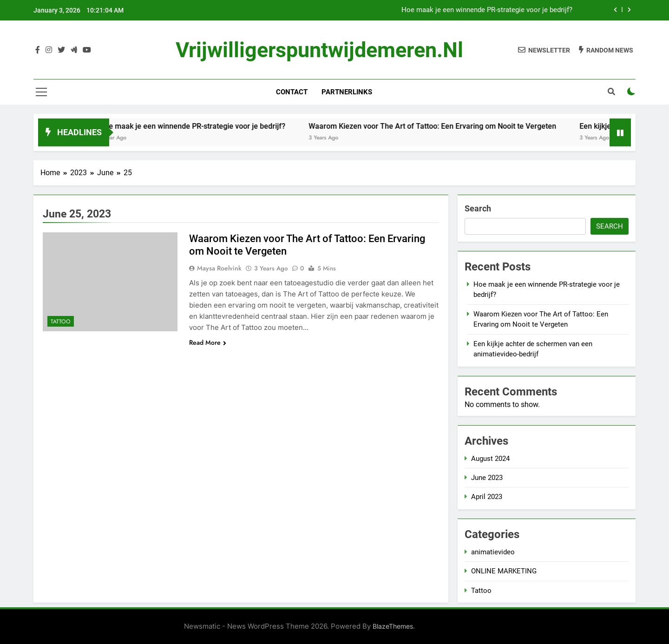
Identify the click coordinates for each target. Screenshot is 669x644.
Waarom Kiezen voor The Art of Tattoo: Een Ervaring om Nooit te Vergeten (440, 126)
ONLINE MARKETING (504, 571)
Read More (208, 342)
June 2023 (487, 478)
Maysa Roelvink (219, 268)
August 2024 (490, 459)
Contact (292, 92)
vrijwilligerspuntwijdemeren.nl (319, 50)
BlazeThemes (393, 626)
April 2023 (487, 497)
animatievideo (493, 552)
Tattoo (61, 322)
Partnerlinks (347, 92)
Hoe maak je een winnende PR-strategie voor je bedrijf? (487, 10)
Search (478, 208)
